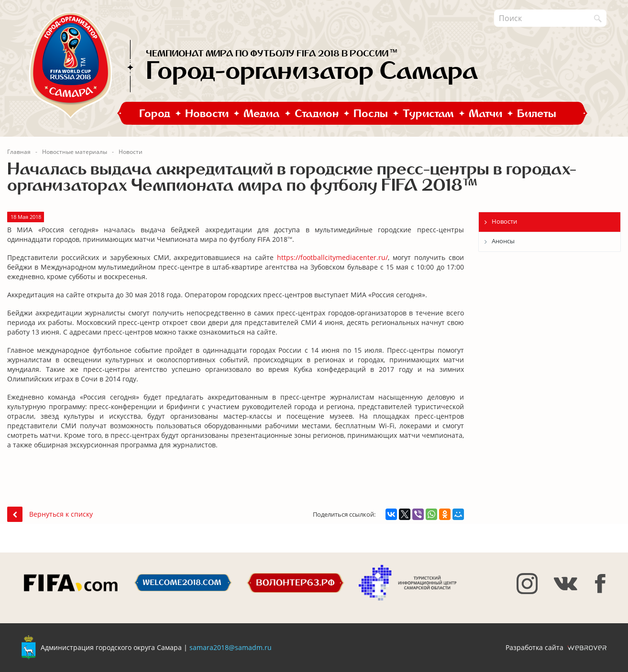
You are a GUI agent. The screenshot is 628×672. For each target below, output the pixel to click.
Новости (207, 113)
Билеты (537, 113)
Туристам (428, 113)
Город (155, 113)
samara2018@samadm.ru (231, 647)
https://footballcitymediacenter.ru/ (332, 257)
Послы (371, 113)
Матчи (485, 113)
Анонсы (503, 241)
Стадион (317, 113)
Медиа (262, 113)
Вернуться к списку (50, 514)
